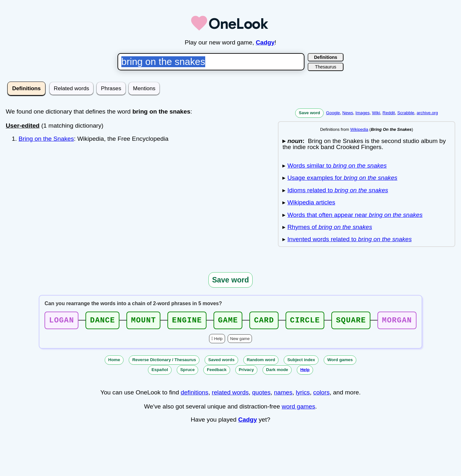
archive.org (427, 113)
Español (160, 372)
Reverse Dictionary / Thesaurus (164, 362)
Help (218, 341)
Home (114, 362)
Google (333, 113)
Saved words (221, 362)
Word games (340, 362)
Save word (309, 113)
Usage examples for (342, 178)
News (348, 113)
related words (230, 394)
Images (362, 113)
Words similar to (337, 166)
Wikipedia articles (311, 202)
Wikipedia (359, 129)
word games (299, 408)
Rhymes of (330, 227)
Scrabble (406, 113)
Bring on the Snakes (46, 139)
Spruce (187, 372)
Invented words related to (350, 239)
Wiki (376, 113)
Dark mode (277, 372)
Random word (261, 362)
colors (321, 394)
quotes (261, 394)
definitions (194, 394)
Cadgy (265, 42)
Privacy (246, 372)
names (283, 394)
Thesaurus (326, 67)
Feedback (217, 372)
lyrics (303, 394)
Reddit (389, 113)
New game (240, 341)
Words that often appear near (355, 215)
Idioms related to (338, 190)
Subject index (301, 362)
